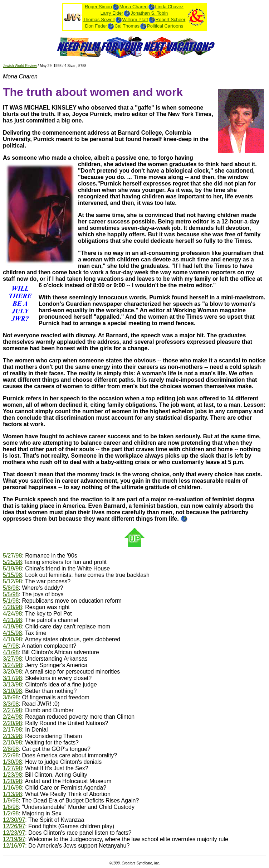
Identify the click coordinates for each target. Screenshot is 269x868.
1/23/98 (12, 775)
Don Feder (96, 26)
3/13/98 (12, 684)
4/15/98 (12, 633)
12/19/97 (14, 839)
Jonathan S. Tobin (149, 13)
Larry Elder (112, 13)
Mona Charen (134, 7)
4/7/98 (11, 646)
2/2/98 (11, 755)
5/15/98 (12, 575)
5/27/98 (12, 556)
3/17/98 (12, 678)
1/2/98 (11, 813)
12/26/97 (14, 826)
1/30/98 (12, 762)
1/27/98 (12, 768)
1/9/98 (11, 801)
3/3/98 (11, 704)
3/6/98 (11, 697)
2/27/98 (12, 710)
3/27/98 (12, 659)
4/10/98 (12, 639)
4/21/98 (12, 620)
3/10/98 (12, 691)
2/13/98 (12, 736)
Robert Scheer (171, 20)
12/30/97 (14, 820)
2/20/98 (12, 723)
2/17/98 (12, 730)
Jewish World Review (20, 66)
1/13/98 (12, 794)
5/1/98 (11, 601)
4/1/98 (11, 652)
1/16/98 (12, 788)
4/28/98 (12, 607)
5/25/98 (12, 562)
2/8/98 (11, 749)
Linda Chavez (170, 7)
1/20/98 (12, 781)
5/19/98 (12, 568)
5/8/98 (11, 588)
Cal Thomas (127, 26)
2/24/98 (12, 717)
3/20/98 (12, 672)
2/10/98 (12, 742)
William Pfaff (135, 20)
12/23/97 (14, 833)
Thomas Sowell (99, 20)
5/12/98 (12, 581)
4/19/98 (12, 626)
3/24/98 (12, 665)
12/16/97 (14, 846)
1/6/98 (11, 807)
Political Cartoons (165, 26)
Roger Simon (98, 7)
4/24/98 (12, 614)
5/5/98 (11, 594)
